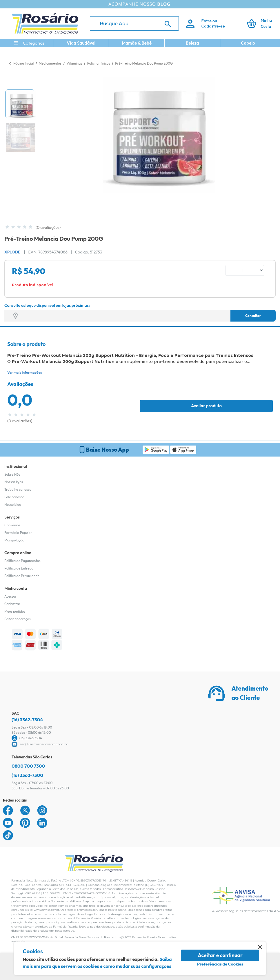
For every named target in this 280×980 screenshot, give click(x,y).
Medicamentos (51, 63)
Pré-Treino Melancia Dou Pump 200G (144, 63)
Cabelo (248, 43)
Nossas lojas (14, 482)
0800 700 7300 (28, 766)
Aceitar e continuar (220, 955)
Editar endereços (18, 619)
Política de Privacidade (22, 576)
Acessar (10, 596)
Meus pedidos (15, 611)
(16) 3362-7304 (27, 720)
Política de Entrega (19, 568)
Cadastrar (12, 604)
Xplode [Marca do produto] (12, 252)
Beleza (192, 43)
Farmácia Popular (18, 533)
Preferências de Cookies (220, 964)
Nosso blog (13, 504)
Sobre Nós (12, 474)
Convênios (12, 525)
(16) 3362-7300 (27, 775)
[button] (20, 104)
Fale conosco (14, 497)
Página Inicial (23, 63)
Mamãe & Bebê (137, 43)
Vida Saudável (81, 43)
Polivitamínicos (99, 63)
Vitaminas (74, 63)
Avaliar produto (206, 406)
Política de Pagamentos (22, 561)
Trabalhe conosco (18, 489)
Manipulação (14, 540)
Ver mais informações (24, 372)
